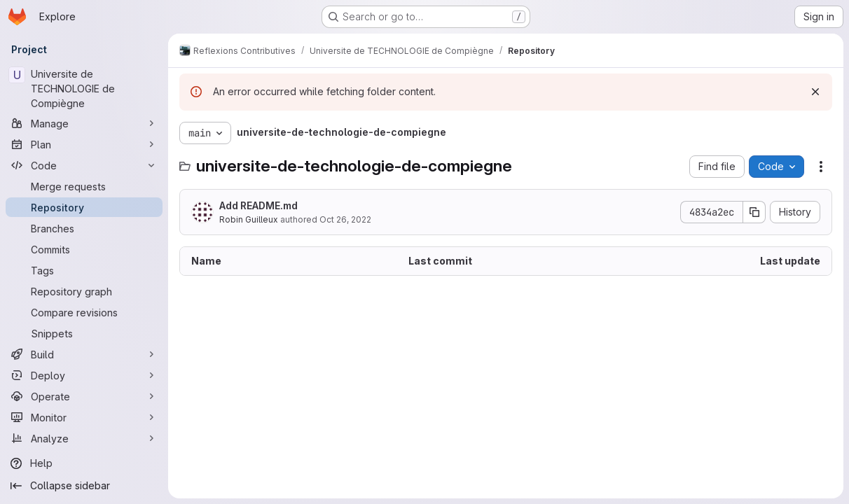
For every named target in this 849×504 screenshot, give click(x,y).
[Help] (84, 463)
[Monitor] (84, 417)
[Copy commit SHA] (754, 212)
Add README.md (258, 205)
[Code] (84, 165)
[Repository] (84, 207)
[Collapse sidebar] (84, 486)
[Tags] (84, 270)
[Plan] (84, 144)
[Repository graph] (84, 291)
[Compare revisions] (84, 312)
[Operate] (84, 396)
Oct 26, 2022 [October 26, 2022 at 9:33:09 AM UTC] (345, 219)
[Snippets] (84, 333)
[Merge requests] (84, 186)
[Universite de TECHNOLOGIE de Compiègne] (84, 89)
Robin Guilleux (249, 219)
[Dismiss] (815, 92)
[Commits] (84, 249)
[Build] (84, 354)
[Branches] (84, 228)
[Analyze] (84, 438)
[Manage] (84, 123)
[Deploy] (84, 375)
